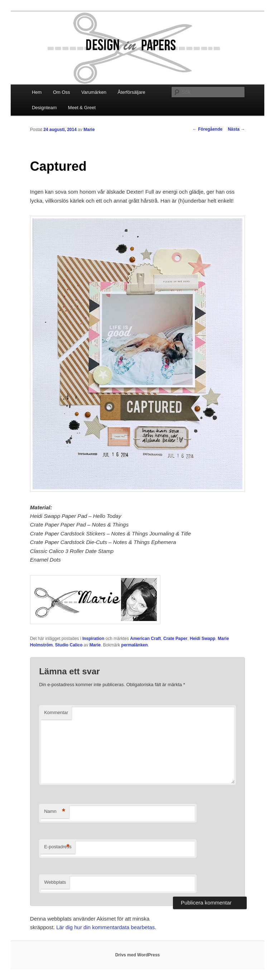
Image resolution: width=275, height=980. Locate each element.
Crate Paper (175, 639)
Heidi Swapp (202, 639)
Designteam (44, 108)
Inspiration (93, 639)
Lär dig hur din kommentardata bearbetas (105, 927)
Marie (89, 130)
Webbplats (55, 882)
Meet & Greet (82, 108)
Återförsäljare (131, 92)
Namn (55, 812)
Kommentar (56, 712)
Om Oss (62, 92)
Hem (37, 92)
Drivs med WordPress (138, 955)
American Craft (145, 639)
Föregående (208, 129)
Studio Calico (69, 645)
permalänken (135, 645)
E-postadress (58, 847)
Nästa (236, 129)
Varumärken (94, 92)
